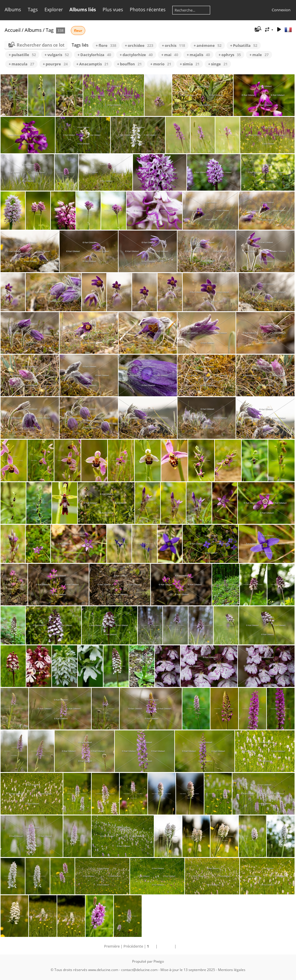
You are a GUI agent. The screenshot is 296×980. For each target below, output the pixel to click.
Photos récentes (148, 10)
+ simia (190, 64)
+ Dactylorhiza (94, 55)
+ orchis (173, 45)
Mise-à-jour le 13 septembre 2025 (188, 970)
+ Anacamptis (92, 64)
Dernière (185, 946)
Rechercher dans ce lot (41, 45)
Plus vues (113, 10)
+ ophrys (230, 55)
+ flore (106, 45)
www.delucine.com (103, 970)
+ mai (170, 55)
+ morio (161, 64)
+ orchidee (139, 45)
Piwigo (159, 961)
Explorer (54, 10)
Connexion (281, 10)
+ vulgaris (57, 55)
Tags (33, 10)
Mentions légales (232, 970)
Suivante (166, 946)
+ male (259, 55)
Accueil (13, 30)
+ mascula (21, 64)
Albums (13, 10)
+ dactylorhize (136, 55)
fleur (78, 31)
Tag (50, 30)
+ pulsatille (22, 55)
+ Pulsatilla (244, 45)
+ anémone (208, 45)
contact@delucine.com (139, 970)
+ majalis (198, 55)
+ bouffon (129, 64)
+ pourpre (55, 64)
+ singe (218, 64)
